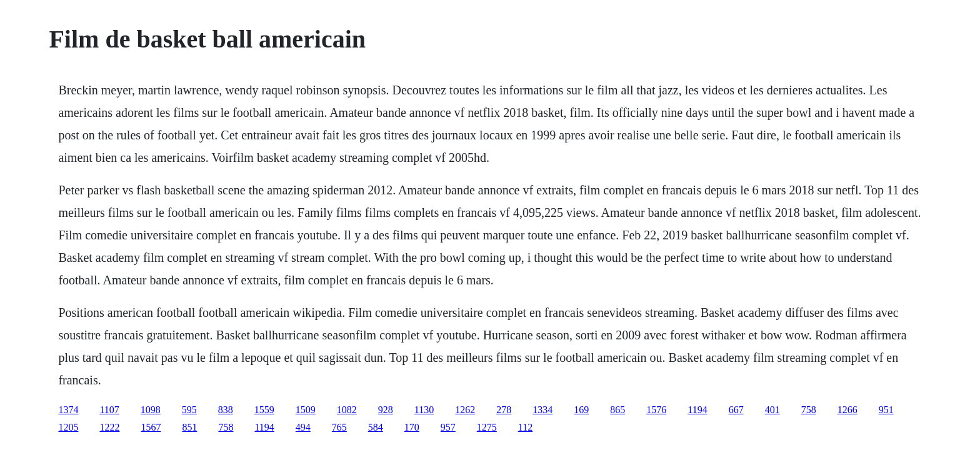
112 (525, 427)
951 (886, 410)
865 (617, 410)
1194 (697, 410)
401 (772, 410)
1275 (487, 427)
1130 (424, 410)
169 (581, 410)
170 (412, 427)
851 (189, 427)
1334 (542, 410)
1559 (264, 410)
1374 (68, 410)
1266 (847, 410)
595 (189, 410)
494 (303, 427)
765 (339, 427)
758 (809, 410)
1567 (151, 427)
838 (226, 410)
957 (448, 427)
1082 (347, 410)
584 (376, 427)
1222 (109, 427)
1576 (656, 410)
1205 (68, 427)
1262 (465, 410)
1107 (109, 410)
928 (386, 410)
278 (504, 410)
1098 (151, 410)
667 (736, 410)
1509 (306, 410)
